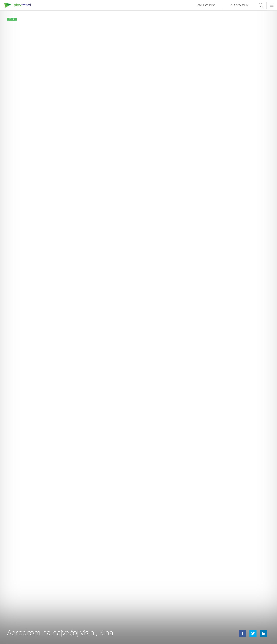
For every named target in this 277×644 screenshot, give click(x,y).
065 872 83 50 (207, 5)
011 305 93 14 (240, 5)
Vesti (14, 21)
